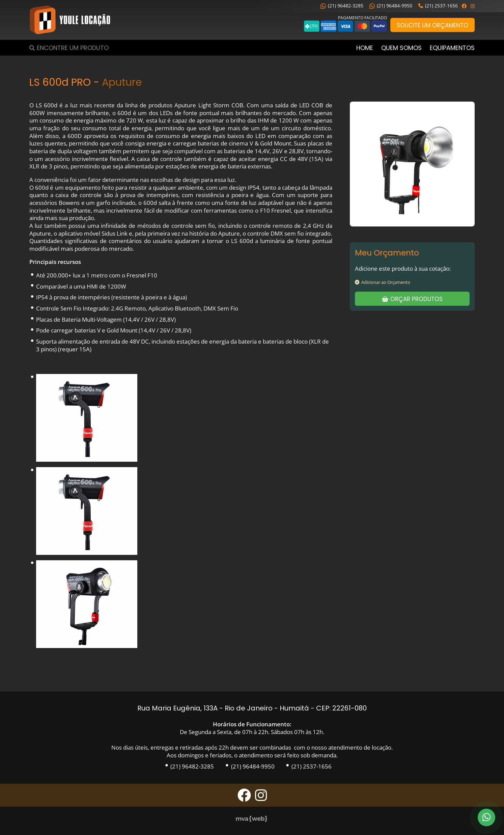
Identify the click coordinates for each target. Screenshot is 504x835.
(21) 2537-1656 (438, 6)
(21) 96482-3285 (342, 6)
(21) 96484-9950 (391, 6)
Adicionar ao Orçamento (383, 282)
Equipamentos (452, 48)
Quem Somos (401, 48)
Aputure (122, 82)
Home (365, 48)
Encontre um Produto (73, 48)
